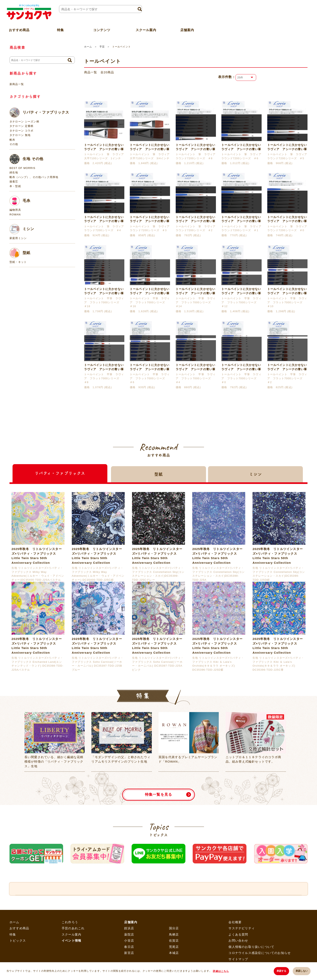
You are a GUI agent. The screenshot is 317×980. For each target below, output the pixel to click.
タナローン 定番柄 (21, 126)
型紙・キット (18, 262)
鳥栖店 (174, 956)
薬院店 (129, 956)
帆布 (12, 140)
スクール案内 (146, 29)
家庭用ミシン (18, 238)
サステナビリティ (242, 950)
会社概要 (235, 944)
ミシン (22, 229)
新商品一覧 (17, 84)
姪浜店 (129, 950)
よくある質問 (238, 956)
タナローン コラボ (21, 131)
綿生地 (14, 172)
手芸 (102, 47)
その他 (14, 144)
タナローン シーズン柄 (24, 122)
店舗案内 (187, 29)
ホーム (88, 47)
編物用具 (15, 210)
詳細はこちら (221, 971)
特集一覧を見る (158, 816)
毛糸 (20, 201)
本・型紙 (15, 186)
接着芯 (14, 182)
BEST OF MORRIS (22, 168)
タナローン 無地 (20, 135)
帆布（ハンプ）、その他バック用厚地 (34, 177)
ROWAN (15, 214)
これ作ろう (70, 944)
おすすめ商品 (19, 950)
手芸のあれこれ (73, 950)
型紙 (20, 253)
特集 (13, 956)
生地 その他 (26, 159)
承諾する (281, 971)
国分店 (174, 950)
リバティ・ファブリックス (39, 113)
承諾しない (302, 971)
